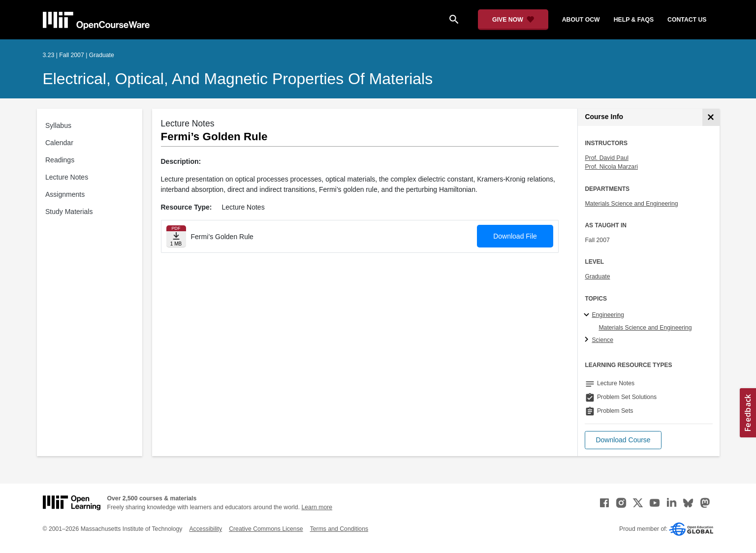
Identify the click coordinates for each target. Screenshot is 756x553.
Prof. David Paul (607, 158)
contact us (687, 20)
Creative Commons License (266, 529)
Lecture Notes (67, 177)
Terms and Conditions (339, 529)
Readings (60, 160)
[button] (623, 440)
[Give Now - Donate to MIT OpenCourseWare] (513, 20)
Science (602, 340)
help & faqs (634, 20)
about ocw (581, 20)
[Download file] (176, 236)
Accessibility (205, 529)
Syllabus (58, 125)
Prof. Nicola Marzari (611, 167)
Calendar (59, 143)
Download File (515, 236)
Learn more (317, 507)
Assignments (65, 194)
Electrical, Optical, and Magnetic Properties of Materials (238, 79)
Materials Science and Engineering (631, 204)
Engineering (608, 315)
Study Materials (69, 212)
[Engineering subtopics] (588, 315)
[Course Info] (711, 117)
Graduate (597, 276)
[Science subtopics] (588, 340)
